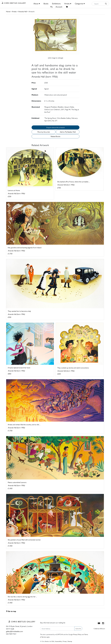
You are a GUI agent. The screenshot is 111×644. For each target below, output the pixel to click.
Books (46, 3)
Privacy (65, 641)
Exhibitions (56, 3)
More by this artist (44, 132)
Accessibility (58, 641)
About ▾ (37, 3)
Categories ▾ (80, 3)
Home (8, 11)
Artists (14, 11)
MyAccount (56, 7)
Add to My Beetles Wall (68, 132)
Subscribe (78, 628)
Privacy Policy (77, 634)
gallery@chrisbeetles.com (14, 631)
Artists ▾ (68, 3)
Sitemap (70, 641)
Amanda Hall (23, 11)
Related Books (55, 136)
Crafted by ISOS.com (99, 629)
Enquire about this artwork (56, 127)
